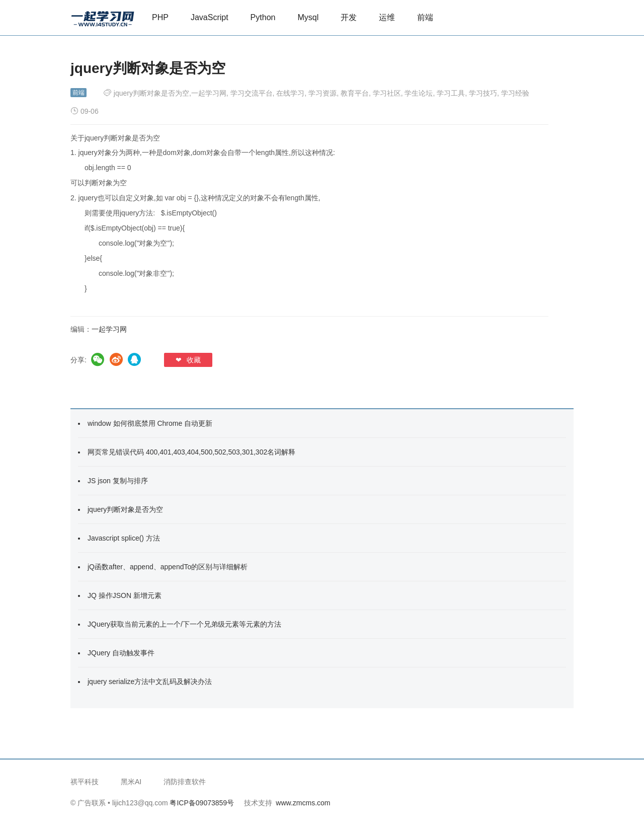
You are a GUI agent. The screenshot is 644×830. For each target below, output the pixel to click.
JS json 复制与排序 (118, 481)
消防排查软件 (185, 782)
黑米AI (131, 782)
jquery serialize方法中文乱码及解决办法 (150, 682)
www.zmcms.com (303, 803)
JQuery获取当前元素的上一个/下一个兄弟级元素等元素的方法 (184, 624)
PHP (160, 17)
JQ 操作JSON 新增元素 (125, 595)
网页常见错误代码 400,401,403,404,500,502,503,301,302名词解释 (191, 452)
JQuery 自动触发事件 (121, 653)
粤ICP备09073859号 (202, 803)
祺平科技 (85, 782)
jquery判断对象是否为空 (125, 509)
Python (263, 17)
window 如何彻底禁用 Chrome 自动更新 (150, 423)
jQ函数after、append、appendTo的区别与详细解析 (168, 567)
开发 (349, 17)
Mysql (308, 17)
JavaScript (210, 17)
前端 (425, 17)
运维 (387, 17)
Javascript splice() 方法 (124, 538)
